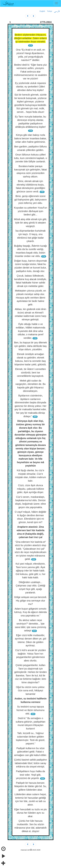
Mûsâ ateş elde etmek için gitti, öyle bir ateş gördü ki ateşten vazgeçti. (30, 223)
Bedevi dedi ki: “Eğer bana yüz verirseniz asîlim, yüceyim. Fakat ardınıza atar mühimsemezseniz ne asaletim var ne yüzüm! (30, 72)
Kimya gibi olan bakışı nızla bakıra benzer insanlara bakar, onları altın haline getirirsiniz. (30, 138)
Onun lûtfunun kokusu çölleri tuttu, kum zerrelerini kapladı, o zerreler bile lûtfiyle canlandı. (30, 158)
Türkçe (50, 11)
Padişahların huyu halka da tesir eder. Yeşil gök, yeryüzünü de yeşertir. (30, 775)
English (42, 11)
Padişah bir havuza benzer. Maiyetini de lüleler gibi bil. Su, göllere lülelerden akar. (30, 786)
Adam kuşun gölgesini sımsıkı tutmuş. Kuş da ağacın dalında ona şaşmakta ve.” (30, 612)
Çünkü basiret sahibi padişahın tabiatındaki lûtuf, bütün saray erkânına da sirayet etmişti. (30, 763)
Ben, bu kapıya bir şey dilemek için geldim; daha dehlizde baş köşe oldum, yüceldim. (30, 346)
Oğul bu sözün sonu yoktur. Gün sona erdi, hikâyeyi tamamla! (30, 691)
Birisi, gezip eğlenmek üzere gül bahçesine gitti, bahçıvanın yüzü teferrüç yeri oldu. (30, 200)
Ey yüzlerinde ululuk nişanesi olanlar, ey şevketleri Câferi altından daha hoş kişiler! (31, 87)
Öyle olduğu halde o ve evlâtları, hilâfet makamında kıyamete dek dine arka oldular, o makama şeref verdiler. (31, 331)
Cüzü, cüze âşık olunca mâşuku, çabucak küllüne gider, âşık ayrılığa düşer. (31, 489)
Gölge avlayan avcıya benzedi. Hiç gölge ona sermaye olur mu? (30, 601)
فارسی (57, 11)
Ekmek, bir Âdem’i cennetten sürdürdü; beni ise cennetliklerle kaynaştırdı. (31, 372)
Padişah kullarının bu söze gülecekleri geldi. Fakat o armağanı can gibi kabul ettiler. (30, 752)
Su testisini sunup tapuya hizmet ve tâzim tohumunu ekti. (30, 710)
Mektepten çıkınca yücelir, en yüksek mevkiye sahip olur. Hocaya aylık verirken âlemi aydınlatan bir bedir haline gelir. (30, 298)
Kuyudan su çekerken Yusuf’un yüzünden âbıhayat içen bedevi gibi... (31, 211)
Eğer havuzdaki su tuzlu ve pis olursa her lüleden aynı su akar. (30, 813)
